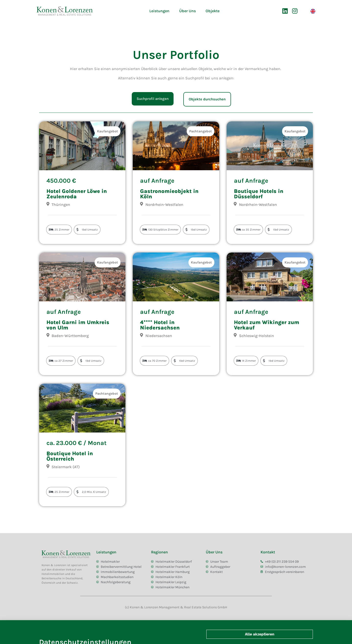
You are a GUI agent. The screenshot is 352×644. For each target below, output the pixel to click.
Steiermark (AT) (66, 467)
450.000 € (61, 181)
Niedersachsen (159, 336)
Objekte (213, 11)
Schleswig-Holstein (257, 336)
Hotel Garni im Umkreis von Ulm (78, 325)
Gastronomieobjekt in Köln (169, 194)
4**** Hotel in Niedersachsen (160, 325)
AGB (47, 624)
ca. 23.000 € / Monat (77, 443)
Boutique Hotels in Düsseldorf (259, 194)
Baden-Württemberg (70, 336)
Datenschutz (96, 624)
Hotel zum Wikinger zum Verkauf (267, 325)
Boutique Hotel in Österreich (70, 456)
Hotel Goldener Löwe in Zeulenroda (77, 194)
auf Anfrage (157, 181)
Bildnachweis (69, 624)
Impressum (122, 624)
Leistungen (159, 11)
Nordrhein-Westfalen (164, 205)
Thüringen (61, 205)
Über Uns (187, 11)
